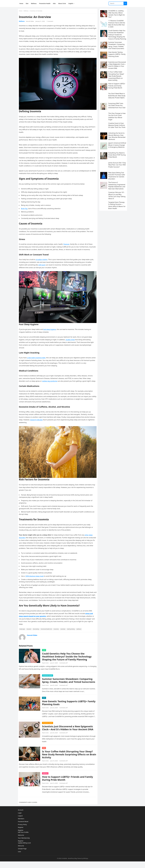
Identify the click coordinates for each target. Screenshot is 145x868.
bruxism (30, 632)
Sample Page (22, 855)
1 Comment (51, 22)
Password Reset (23, 828)
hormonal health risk (47, 632)
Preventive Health (48, 678)
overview (64, 632)
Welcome (21, 842)
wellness (80, 632)
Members (21, 825)
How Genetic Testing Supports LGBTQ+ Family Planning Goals (65, 708)
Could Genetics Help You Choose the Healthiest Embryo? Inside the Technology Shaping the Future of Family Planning (68, 659)
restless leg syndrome (50, 382)
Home (21, 12)
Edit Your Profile (23, 839)
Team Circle (46, 666)
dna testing (37, 632)
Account (21, 816)
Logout (20, 822)
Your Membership (24, 845)
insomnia (57, 632)
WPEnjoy (86, 865)
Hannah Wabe (31, 22)
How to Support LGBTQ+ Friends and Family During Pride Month (68, 784)
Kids (45, 653)
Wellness (27, 12)
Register (21, 834)
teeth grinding (72, 632)
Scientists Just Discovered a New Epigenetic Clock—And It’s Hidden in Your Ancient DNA (69, 734)
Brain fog (25, 208)
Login (20, 819)
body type (23, 632)
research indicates (43, 424)
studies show (71, 341)
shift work (43, 267)
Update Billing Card (24, 849)
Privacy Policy (22, 831)
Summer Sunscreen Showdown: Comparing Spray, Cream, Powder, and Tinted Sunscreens (68, 685)
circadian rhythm (42, 262)
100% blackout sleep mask (35, 579)
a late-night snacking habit (37, 359)
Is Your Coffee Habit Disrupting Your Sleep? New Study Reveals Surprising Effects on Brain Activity (68, 760)
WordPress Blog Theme (75, 865)
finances (67, 244)
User (19, 858)
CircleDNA (64, 865)
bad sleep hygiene (51, 331)
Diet (45, 754)
